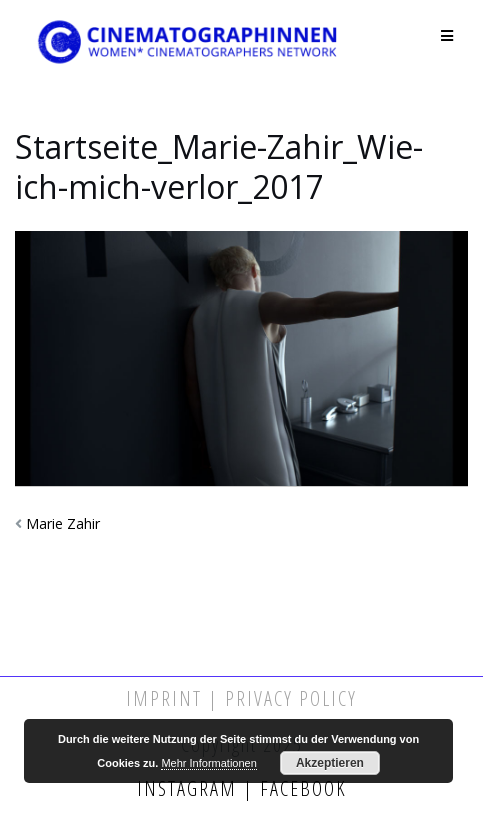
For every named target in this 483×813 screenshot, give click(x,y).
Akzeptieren (330, 763)
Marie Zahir (63, 523)
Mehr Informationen (208, 763)
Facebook (300, 788)
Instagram (190, 788)
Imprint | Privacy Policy (241, 698)
